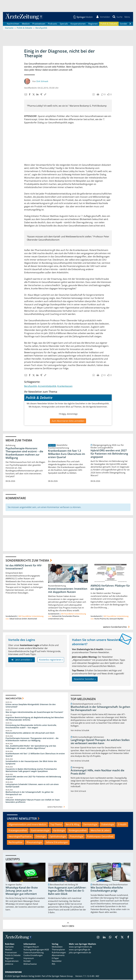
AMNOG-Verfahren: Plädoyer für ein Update (110, 588)
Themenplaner (58, 950)
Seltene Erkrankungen (57, 843)
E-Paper (55, 958)
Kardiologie (59, 831)
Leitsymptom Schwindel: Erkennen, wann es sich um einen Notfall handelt (32, 786)
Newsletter (57, 961)
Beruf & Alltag (73, 825)
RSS (53, 964)
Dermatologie (90, 825)
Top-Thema (56, 825)
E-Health (122, 825)
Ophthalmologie (58, 837)
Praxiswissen (39, 24)
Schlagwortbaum (31, 947)
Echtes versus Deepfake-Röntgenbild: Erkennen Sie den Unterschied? (31, 706)
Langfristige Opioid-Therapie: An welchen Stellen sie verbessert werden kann (100, 742)
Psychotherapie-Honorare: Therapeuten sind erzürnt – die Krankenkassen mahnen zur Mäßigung (24, 453)
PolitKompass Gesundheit (100, 837)
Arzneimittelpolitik (47, 386)
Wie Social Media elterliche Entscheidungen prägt (107, 889)
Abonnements (58, 956)
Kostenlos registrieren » (51, 660)
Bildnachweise (30, 964)
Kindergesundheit (78, 831)
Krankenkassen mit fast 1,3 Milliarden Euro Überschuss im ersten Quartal (67, 454)
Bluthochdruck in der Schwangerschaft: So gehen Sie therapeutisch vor (29, 793)
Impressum (29, 958)
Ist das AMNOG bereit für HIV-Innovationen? (24, 567)
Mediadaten (57, 947)
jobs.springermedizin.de (80, 953)
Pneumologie (76, 837)
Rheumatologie (34, 843)
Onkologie (41, 837)
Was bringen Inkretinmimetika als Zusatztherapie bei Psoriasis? (34, 712)
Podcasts (53, 24)
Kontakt (27, 961)
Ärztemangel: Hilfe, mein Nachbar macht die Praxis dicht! (97, 772)
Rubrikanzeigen (59, 953)
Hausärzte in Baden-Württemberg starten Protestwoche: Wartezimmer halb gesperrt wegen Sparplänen (31, 770)
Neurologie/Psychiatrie (20, 837)
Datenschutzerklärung (34, 953)
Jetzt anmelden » (21, 660)
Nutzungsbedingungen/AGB (36, 950)
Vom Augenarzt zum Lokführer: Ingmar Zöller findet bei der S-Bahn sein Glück (67, 891)
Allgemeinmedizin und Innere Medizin (27, 825)
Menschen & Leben (100, 831)
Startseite (9, 947)
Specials (64, 24)
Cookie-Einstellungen (33, 956)
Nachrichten (13, 24)
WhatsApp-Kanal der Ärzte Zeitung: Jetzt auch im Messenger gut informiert (22, 891)
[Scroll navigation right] (130, 24)
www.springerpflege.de (80, 950)
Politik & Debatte (109, 24)
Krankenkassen (65, 386)
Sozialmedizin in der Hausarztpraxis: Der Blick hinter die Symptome (31, 763)
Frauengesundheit (18, 831)
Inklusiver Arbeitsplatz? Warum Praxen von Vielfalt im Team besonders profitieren (33, 801)
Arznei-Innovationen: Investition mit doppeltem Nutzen (68, 591)
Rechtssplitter (16, 843)
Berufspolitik (30, 386)
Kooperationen (78, 24)
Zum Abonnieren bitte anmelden (68, 421)
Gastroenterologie (40, 831)
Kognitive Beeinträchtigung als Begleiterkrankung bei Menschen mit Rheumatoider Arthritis (35, 719)
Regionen (93, 24)
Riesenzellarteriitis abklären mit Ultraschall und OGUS (30, 733)
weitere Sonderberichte (117, 627)
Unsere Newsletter (22, 819)
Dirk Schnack (42, 82)
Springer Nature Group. (62, 976)
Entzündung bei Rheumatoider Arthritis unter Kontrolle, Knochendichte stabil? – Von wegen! (31, 727)
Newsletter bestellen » (85, 679)
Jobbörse (9, 964)
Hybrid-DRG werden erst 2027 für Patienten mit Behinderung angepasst (109, 454)
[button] (127, 17)
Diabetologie (108, 825)
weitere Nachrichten (56, 807)
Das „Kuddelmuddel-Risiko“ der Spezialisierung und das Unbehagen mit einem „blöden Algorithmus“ (31, 747)
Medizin (26, 24)
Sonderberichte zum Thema (27, 561)
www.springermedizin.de (80, 947)
